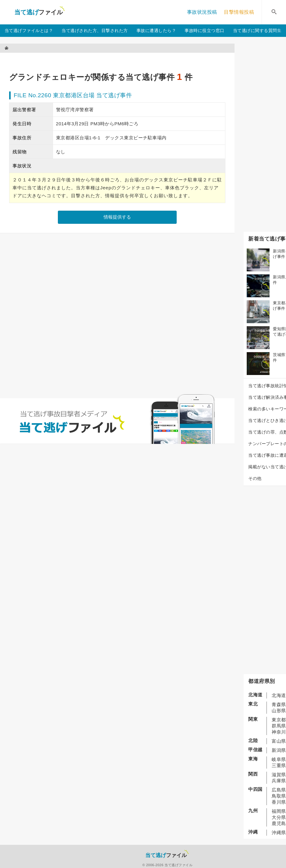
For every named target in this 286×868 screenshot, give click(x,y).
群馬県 (279, 726)
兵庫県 (279, 781)
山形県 (279, 711)
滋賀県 (279, 775)
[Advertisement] (120, 60)
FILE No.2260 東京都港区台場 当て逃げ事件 (73, 95)
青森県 (279, 704)
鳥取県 (279, 796)
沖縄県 (279, 832)
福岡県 (279, 811)
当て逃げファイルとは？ (29, 30)
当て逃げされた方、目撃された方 (95, 30)
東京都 (279, 720)
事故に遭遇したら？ (156, 30)
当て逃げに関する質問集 (257, 30)
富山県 (279, 741)
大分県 (279, 817)
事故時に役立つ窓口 (205, 30)
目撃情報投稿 (239, 12)
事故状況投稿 (202, 12)
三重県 (279, 765)
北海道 (279, 695)
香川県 (279, 802)
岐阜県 (279, 759)
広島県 (279, 790)
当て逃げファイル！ (39, 12)
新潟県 (279, 750)
